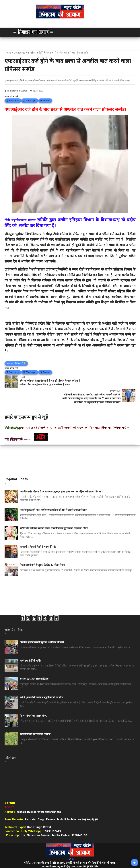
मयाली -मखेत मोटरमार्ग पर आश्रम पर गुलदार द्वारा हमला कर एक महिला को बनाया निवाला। (61, 481)
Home (8, 53)
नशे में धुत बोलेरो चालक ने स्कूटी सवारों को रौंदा (41, 687)
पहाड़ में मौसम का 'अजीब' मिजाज (35, 724)
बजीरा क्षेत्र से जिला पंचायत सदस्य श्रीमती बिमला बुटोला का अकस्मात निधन (54, 518)
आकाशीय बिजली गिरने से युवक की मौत (38, 537)
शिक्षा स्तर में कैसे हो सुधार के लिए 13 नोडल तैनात (42, 555)
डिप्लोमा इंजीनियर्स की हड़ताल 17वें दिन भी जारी (42, 632)
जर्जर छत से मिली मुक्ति (30, 651)
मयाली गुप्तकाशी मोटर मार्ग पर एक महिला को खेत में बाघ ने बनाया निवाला (53, 500)
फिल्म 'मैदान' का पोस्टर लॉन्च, (33, 706)
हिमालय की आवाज (85, 860)
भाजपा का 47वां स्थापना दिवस (34, 669)
